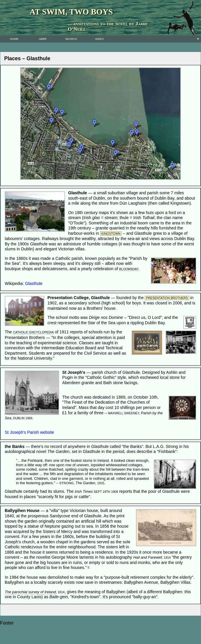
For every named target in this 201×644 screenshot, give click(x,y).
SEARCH (71, 39)
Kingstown (111, 234)
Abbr (43, 39)
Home (14, 39)
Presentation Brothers (167, 298)
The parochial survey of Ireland (30, 592)
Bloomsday (129, 269)
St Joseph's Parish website (29, 432)
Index (99, 39)
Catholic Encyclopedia (33, 332)
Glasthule (34, 283)
